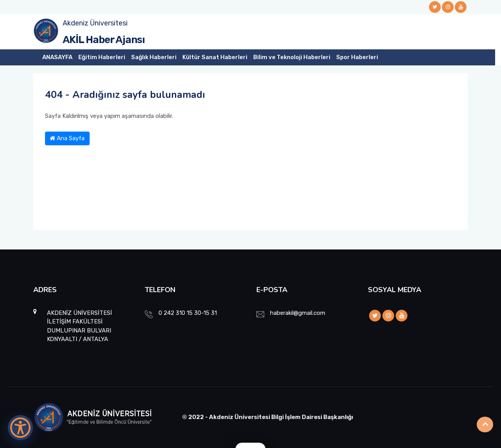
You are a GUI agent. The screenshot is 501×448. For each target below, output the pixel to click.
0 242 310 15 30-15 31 (188, 313)
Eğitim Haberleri (102, 57)
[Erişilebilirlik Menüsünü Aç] (20, 428)
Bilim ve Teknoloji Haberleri (292, 57)
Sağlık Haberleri (154, 57)
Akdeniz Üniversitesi (95, 23)
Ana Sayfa (67, 138)
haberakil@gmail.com (298, 313)
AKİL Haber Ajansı (104, 40)
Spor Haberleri (357, 57)
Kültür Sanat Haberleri (215, 57)
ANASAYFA (57, 57)
